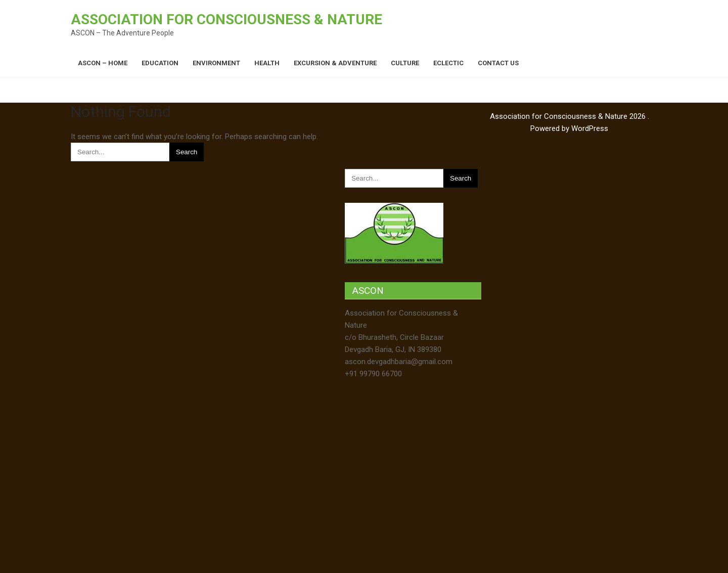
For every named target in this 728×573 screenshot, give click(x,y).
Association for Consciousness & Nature (226, 19)
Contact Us (498, 63)
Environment (216, 63)
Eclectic (448, 63)
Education (160, 63)
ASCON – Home (103, 63)
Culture (405, 63)
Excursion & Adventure (335, 63)
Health (267, 63)
